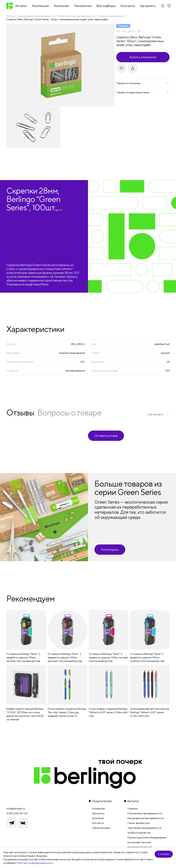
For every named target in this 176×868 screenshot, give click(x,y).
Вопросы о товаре (69, 412)
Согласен (164, 854)
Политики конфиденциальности (35, 863)
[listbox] (158, 414)
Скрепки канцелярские (111, 16)
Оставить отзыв (106, 436)
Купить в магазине (143, 57)
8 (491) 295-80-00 (17, 813)
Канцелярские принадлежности (37, 16)
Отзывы (20, 412)
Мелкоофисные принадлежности (76, 16)
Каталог (11, 16)
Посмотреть (110, 550)
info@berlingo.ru (16, 809)
